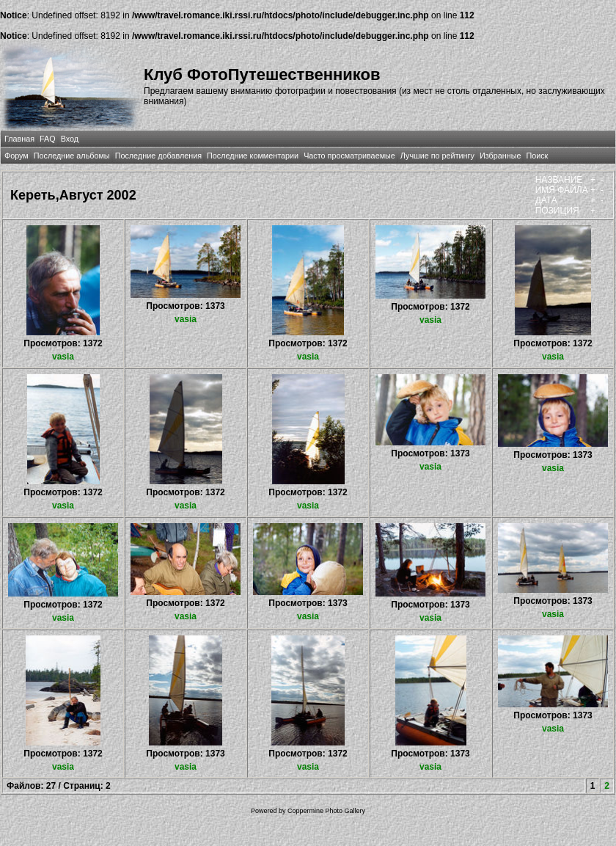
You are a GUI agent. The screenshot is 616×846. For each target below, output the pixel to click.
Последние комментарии (253, 156)
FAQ (48, 139)
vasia (63, 357)
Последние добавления (158, 156)
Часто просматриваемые (349, 156)
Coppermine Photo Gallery (326, 811)
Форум (16, 156)
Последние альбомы (72, 156)
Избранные (500, 156)
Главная (19, 139)
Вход (70, 139)
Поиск (537, 156)
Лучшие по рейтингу (437, 156)
